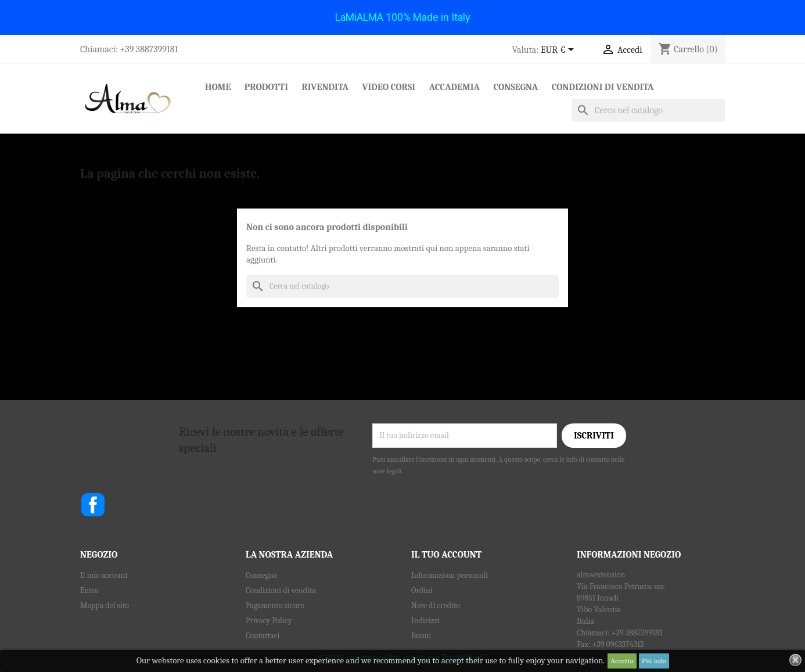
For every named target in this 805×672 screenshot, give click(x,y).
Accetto (622, 661)
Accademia (454, 87)
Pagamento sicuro (275, 605)
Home (218, 87)
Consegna (515, 87)
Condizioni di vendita (603, 87)
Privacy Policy (269, 621)
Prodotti (266, 87)
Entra (89, 590)
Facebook (93, 505)
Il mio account (104, 575)
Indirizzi (425, 621)
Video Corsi (389, 87)
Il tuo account (446, 555)
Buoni (421, 636)
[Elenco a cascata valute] (560, 51)
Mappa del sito (105, 605)
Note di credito (436, 605)
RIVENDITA (325, 87)
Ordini (422, 590)
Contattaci (263, 636)
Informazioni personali (450, 575)
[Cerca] (648, 110)
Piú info (654, 661)
